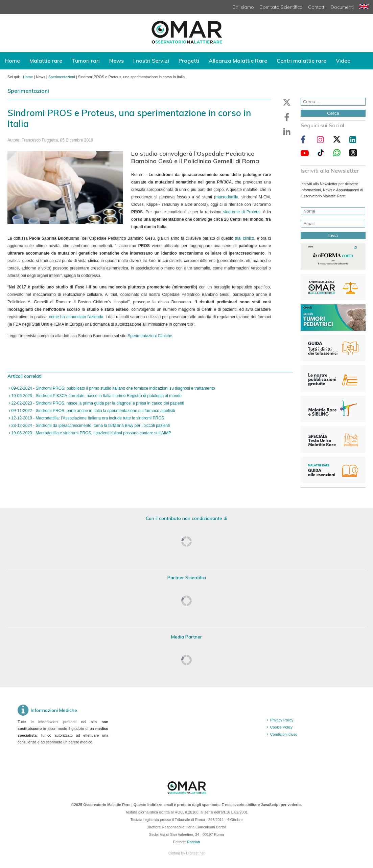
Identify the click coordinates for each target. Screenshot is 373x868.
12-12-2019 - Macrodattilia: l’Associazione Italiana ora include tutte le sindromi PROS (87, 418)
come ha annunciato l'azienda (76, 317)
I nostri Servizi (151, 61)
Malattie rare (46, 61)
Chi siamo (243, 7)
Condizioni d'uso (284, 734)
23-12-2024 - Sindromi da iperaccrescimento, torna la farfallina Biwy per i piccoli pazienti (90, 426)
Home (12, 61)
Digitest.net (195, 853)
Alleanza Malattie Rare (238, 61)
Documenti (342, 7)
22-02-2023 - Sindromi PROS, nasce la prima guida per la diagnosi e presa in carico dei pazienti (97, 403)
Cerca (333, 113)
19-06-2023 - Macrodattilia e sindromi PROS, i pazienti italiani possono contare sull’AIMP (91, 433)
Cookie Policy (282, 727)
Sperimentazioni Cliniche (150, 336)
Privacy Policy (282, 720)
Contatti (317, 7)
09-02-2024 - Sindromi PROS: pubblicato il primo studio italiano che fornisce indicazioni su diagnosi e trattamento (113, 388)
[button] (287, 102)
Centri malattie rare (301, 61)
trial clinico (244, 238)
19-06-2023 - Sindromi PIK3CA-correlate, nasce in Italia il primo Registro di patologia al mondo (96, 396)
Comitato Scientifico (281, 7)
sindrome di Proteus (242, 212)
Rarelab (194, 842)
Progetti (189, 61)
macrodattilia (227, 197)
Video (343, 61)
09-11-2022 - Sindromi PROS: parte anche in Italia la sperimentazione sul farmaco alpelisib (93, 411)
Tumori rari (86, 61)
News (116, 61)
